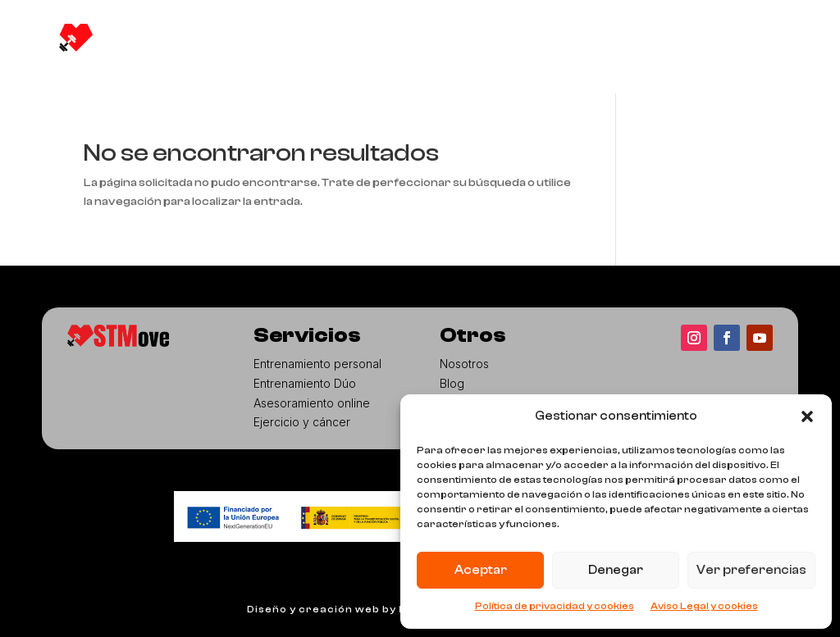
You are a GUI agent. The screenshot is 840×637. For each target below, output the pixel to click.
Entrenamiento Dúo (305, 383)
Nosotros (256, 44)
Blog (426, 44)
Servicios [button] (351, 44)
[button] (807, 416)
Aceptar (481, 570)
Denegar (616, 570)
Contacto (256, 77)
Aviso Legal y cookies (704, 606)
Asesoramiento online (312, 403)
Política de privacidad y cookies (555, 606)
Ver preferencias (751, 570)
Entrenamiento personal (317, 364)
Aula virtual (502, 44)
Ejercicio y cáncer (302, 422)
